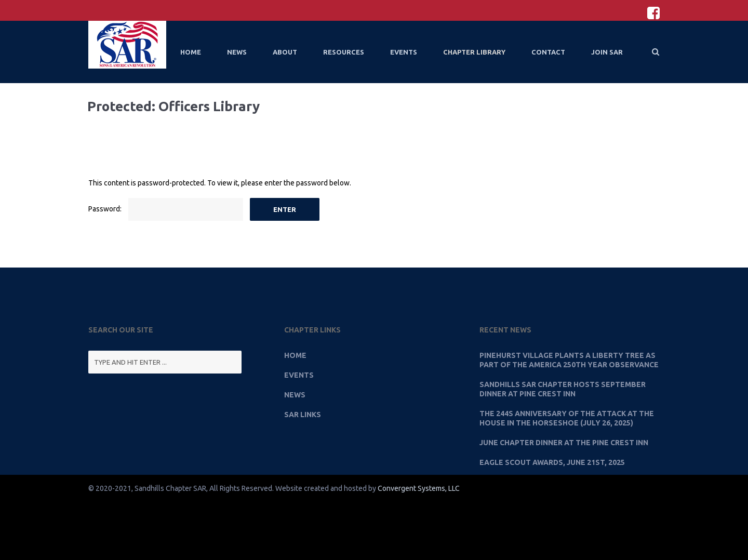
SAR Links (303, 415)
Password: (166, 209)
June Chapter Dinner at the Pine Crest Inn (564, 443)
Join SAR (607, 52)
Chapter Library (474, 52)
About (285, 52)
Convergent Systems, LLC (419, 488)
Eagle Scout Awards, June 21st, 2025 (552, 462)
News (237, 52)
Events (404, 52)
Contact (548, 52)
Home (191, 52)
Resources (344, 52)
